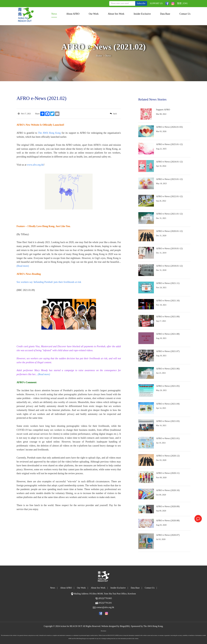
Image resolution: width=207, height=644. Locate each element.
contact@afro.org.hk (105, 607)
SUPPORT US (156, 3)
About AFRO (73, 14)
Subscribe (141, 3)
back (113, 114)
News (54, 14)
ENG (185, 3)
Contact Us (185, 14)
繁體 (179, 3)
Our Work (94, 14)
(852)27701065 (105, 598)
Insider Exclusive (142, 14)
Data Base (165, 14)
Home (99, 56)
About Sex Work (116, 14)
